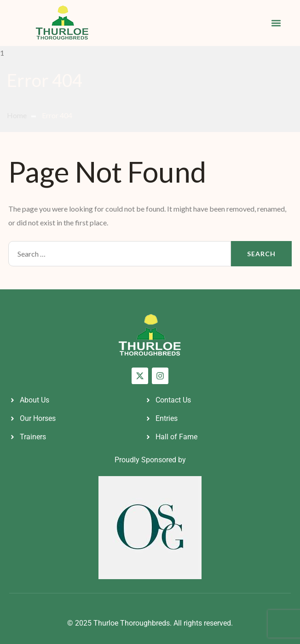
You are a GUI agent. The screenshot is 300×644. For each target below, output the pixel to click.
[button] (276, 23)
